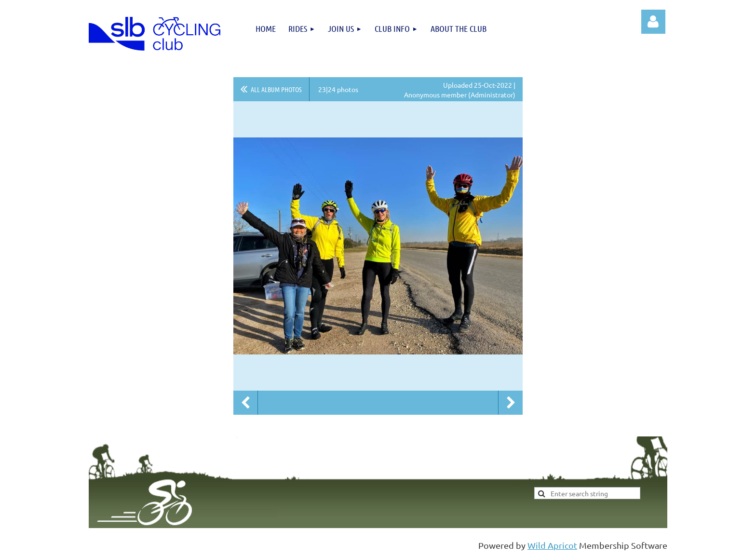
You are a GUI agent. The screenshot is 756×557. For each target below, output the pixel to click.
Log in (653, 22)
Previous (245, 403)
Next (511, 403)
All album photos (276, 89)
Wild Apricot (552, 545)
